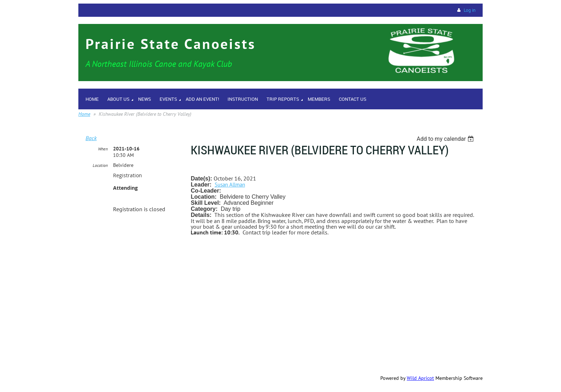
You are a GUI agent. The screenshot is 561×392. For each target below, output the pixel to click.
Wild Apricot (420, 378)
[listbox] (446, 139)
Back (91, 138)
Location (100, 165)
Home (84, 114)
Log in (470, 10)
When (103, 149)
